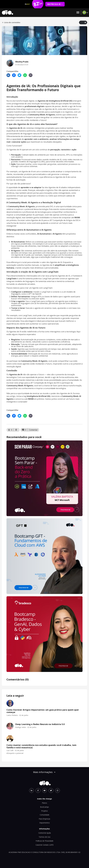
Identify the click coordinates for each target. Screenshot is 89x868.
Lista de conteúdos (11, 22)
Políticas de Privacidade (44, 841)
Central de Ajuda (45, 833)
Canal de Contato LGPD (45, 845)
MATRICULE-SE (55, 4)
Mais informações (44, 772)
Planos (44, 803)
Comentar (33, 430)
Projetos (44, 811)
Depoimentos (45, 823)
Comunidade (44, 815)
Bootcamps (44, 807)
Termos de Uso (45, 837)
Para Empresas (44, 819)
